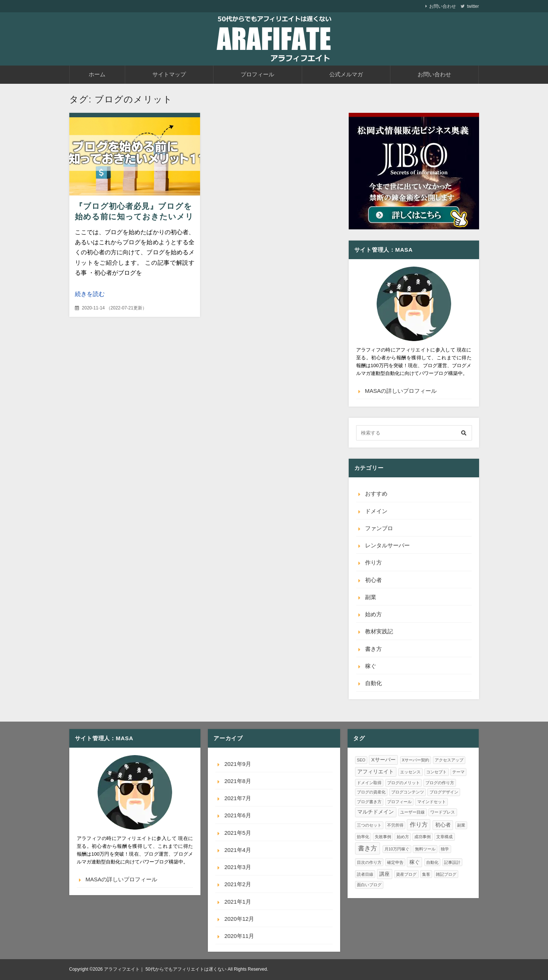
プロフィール (257, 74)
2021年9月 (238, 764)
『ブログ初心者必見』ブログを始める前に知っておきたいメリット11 (134, 217)
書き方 (373, 649)
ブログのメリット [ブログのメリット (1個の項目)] (403, 783)
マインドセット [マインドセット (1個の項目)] (432, 802)
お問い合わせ (443, 6)
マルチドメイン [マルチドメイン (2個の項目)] (376, 812)
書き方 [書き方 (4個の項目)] (368, 848)
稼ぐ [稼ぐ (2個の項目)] (415, 862)
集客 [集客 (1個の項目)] (426, 874)
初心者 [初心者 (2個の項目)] (443, 825)
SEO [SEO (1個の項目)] (361, 760)
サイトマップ (169, 74)
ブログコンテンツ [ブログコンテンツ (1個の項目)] (408, 792)
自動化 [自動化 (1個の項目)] (432, 862)
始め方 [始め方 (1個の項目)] (403, 837)
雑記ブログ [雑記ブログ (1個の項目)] (446, 874)
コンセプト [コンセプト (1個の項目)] (436, 772)
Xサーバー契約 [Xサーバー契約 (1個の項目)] (416, 760)
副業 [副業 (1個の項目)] (461, 825)
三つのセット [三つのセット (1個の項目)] (369, 825)
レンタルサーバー (387, 545)
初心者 (373, 580)
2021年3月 (238, 867)
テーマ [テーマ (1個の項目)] (458, 772)
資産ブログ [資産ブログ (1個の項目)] (406, 874)
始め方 (373, 614)
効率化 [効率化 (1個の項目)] (363, 837)
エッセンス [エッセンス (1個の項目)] (410, 772)
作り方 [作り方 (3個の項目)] (419, 825)
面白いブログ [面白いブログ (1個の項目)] (369, 885)
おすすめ (376, 494)
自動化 (373, 683)
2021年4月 (238, 850)
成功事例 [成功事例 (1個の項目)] (422, 837)
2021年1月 (238, 902)
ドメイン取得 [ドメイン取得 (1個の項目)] (369, 783)
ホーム (97, 74)
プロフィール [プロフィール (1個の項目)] (399, 802)
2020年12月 (239, 919)
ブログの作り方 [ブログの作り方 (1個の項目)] (440, 783)
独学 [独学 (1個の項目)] (445, 849)
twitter (473, 6)
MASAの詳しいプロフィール (401, 391)
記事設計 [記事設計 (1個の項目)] (452, 862)
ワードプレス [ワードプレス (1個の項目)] (443, 812)
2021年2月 (238, 884)
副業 (371, 597)
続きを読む (90, 294)
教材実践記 (379, 631)
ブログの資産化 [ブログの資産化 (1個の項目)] (371, 792)
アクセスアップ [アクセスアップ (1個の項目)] (449, 760)
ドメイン (376, 511)
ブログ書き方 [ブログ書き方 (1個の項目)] (369, 802)
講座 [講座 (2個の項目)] (384, 874)
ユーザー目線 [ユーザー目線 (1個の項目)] (412, 812)
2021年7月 (238, 798)
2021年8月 (238, 781)
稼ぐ (371, 666)
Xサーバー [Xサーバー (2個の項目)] (384, 760)
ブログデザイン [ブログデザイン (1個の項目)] (444, 792)
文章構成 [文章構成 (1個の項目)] (444, 837)
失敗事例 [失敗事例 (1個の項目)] (383, 837)
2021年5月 (238, 833)
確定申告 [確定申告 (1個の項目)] (395, 862)
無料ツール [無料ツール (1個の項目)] (425, 849)
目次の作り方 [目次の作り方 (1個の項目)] (369, 862)
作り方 (373, 562)
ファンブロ (379, 528)
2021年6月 (238, 815)
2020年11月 (239, 936)
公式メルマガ (346, 74)
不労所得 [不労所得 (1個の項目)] (395, 825)
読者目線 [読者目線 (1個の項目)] (365, 874)
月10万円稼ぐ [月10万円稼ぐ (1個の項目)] (397, 849)
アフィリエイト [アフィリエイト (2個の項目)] (376, 772)
